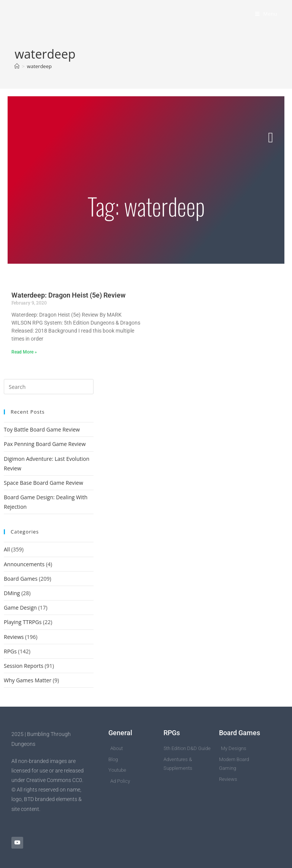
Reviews (14, 637)
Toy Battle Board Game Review (42, 429)
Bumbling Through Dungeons (77, 14)
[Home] (17, 66)
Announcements (24, 564)
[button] (271, 138)
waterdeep (39, 66)
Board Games (21, 579)
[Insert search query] (49, 387)
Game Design (20, 608)
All (7, 549)
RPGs (10, 651)
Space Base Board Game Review (44, 483)
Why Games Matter (28, 680)
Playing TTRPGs (23, 622)
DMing (12, 593)
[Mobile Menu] (266, 14)
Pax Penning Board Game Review (45, 444)
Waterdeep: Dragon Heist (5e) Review (68, 295)
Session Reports (24, 666)
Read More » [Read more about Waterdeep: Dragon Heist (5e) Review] (24, 352)
